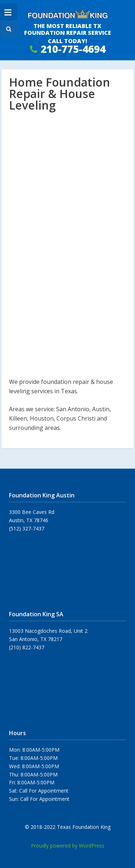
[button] (8, 29)
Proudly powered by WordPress (68, 846)
